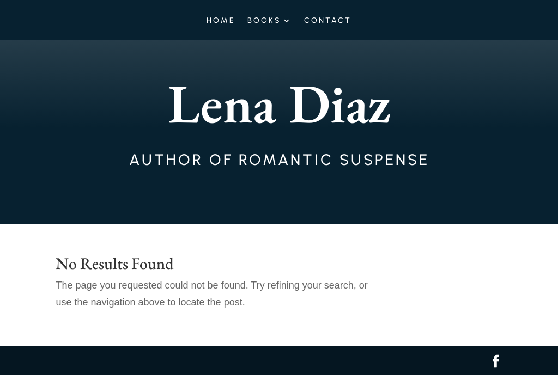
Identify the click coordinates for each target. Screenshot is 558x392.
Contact (328, 21)
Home (221, 21)
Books (264, 21)
